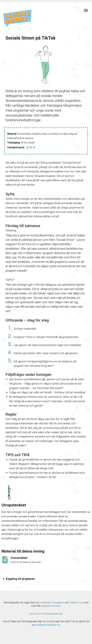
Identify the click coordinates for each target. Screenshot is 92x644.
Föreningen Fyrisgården (52, 602)
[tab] (46, 579)
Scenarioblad (19, 558)
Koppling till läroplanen (20, 579)
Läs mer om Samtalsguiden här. (46, 614)
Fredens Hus (76, 602)
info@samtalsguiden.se (48, 625)
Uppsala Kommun (51, 606)
